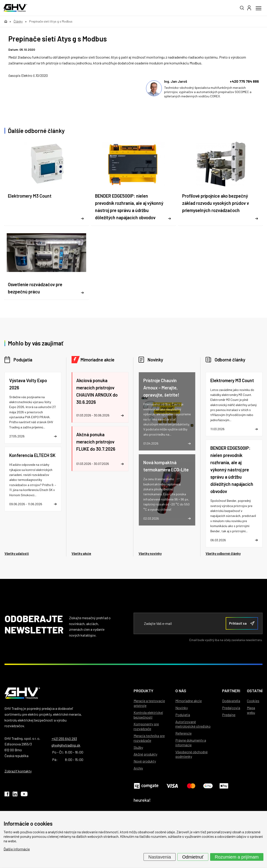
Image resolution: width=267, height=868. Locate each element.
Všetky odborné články (223, 553)
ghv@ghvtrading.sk (66, 745)
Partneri (231, 691)
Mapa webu (251, 710)
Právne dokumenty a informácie (191, 742)
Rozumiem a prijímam (237, 857)
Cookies (253, 701)
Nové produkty (145, 761)
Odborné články (230, 360)
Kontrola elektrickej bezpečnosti (148, 715)
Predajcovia (231, 708)
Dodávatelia (231, 701)
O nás (181, 691)
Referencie (183, 733)
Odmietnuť (193, 857)
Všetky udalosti (17, 553)
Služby (138, 747)
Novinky (155, 360)
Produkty (143, 691)
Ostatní (255, 691)
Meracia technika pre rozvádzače (149, 738)
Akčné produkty (145, 754)
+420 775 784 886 (244, 81)
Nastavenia (160, 857)
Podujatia (23, 360)
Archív (138, 768)
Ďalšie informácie (17, 849)
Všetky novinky (150, 553)
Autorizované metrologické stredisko (193, 724)
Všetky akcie (81, 553)
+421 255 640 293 (64, 739)
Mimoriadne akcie (98, 360)
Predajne (229, 715)
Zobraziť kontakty (18, 771)
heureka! (142, 800)
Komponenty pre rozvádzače (146, 726)
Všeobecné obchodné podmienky (192, 754)
